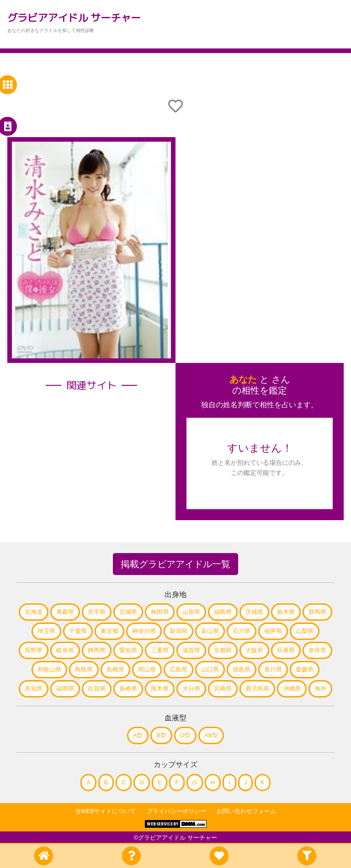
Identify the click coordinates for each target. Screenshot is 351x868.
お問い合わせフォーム (246, 811)
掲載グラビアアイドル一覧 (175, 564)
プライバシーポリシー (176, 811)
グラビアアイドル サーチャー (74, 18)
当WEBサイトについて (105, 811)
